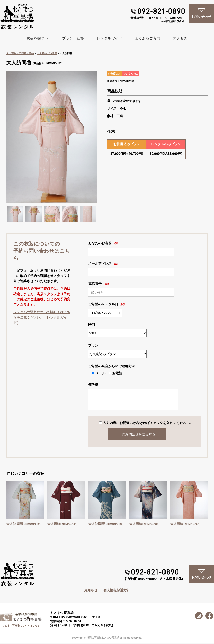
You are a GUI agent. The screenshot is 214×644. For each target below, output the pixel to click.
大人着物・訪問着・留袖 (20, 53)
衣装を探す (38, 38)
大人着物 (63, 525)
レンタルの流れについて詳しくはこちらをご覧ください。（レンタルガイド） (42, 317)
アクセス (180, 38)
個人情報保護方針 (117, 591)
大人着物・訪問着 (47, 53)
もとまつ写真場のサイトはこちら (21, 626)
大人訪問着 (25, 525)
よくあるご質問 (148, 38)
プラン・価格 (73, 38)
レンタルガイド (110, 38)
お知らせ (91, 591)
